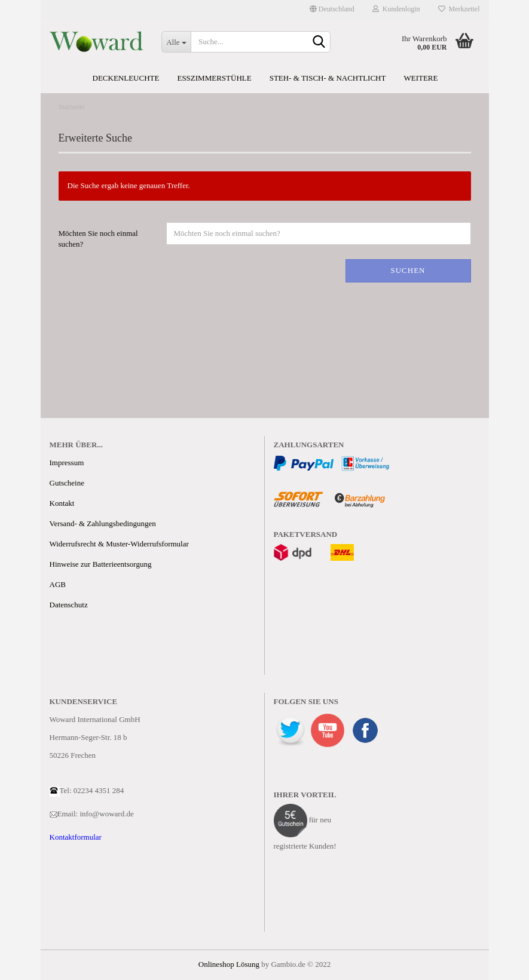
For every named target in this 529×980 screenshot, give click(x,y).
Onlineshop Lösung (229, 964)
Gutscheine (67, 483)
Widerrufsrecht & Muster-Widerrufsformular (119, 544)
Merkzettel (459, 9)
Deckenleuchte (126, 78)
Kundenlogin (396, 9)
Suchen (408, 270)
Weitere (421, 78)
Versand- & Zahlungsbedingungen (103, 523)
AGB (58, 584)
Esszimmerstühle (214, 78)
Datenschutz (69, 605)
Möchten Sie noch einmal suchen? (98, 239)
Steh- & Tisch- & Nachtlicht (328, 78)
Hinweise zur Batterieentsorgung (101, 564)
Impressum (67, 463)
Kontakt (62, 503)
